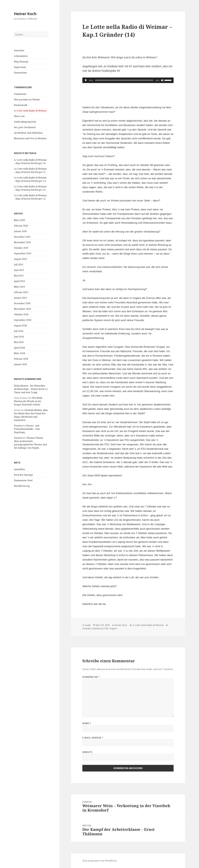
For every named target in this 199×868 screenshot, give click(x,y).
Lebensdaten (21, 56)
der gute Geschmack (25, 127)
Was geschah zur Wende (27, 100)
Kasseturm (98, 628)
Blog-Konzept (21, 62)
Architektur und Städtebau (28, 133)
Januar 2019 (20, 298)
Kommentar (91, 677)
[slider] (124, 80)
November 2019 (22, 242)
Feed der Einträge (23, 475)
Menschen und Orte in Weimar (30, 138)
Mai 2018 (19, 342)
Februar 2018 (21, 359)
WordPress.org (22, 486)
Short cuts (19, 116)
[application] (128, 80)
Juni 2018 (19, 337)
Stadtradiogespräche (25, 122)
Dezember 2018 (22, 303)
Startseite (19, 50)
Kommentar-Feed (23, 480)
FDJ (106, 628)
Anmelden (19, 469)
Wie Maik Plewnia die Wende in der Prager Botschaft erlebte (28, 401)
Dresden (87, 628)
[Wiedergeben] (86, 80)
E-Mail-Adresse (93, 738)
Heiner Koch (25, 14)
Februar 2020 (21, 226)
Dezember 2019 (22, 237)
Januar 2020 (20, 231)
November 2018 (22, 309)
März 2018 (19, 353)
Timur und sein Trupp (26, 392)
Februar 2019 (21, 292)
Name (87, 723)
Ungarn (113, 628)
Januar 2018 (20, 364)
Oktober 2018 (21, 314)
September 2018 (23, 320)
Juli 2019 (19, 265)
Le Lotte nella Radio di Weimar (30, 111)
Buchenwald (21, 105)
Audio (88, 625)
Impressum (20, 67)
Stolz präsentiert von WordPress (99, 861)
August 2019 (20, 259)
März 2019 (19, 287)
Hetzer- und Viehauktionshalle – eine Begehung (27, 429)
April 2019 (19, 281)
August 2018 (20, 326)
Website (87, 752)
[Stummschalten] (162, 80)
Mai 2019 (19, 276)
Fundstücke (20, 94)
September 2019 (23, 253)
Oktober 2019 (21, 248)
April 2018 (19, 348)
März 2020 (19, 220)
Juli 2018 (19, 331)
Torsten (18, 426)
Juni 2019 (19, 270)
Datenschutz (20, 73)
